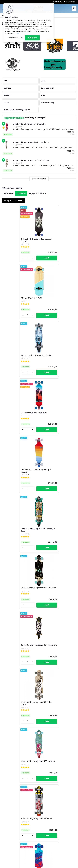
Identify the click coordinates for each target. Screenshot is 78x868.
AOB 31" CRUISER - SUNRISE (53, 240)
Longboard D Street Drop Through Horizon (19, 356)
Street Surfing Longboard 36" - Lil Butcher (19, 829)
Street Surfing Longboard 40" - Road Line (58, 416)
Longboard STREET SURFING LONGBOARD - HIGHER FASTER (54, 534)
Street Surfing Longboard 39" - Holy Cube (57, 593)
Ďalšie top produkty (39, 178)
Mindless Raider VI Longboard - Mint (20, 298)
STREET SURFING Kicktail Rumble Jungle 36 (55, 652)
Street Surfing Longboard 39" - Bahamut (18, 593)
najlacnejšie (8, 193)
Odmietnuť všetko (15, 38)
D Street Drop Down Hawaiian (55, 298)
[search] (74, 8)
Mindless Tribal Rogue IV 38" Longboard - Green (54, 356)
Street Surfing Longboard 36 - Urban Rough (58, 829)
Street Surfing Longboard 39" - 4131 (20, 533)
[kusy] (10, 258)
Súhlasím (32, 38)
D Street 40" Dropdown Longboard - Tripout (20, 240)
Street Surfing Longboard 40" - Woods (18, 652)
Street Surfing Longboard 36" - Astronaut (55, 770)
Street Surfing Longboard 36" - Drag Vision (57, 711)
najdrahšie (21, 193)
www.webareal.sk (48, 866)
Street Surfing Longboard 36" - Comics (18, 770)
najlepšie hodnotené (38, 193)
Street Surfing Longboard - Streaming (16, 711)
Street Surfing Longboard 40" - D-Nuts (56, 474)
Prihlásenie (58, 2)
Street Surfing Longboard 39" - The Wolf (19, 416)
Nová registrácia (71, 2)
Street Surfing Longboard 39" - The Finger (19, 474)
